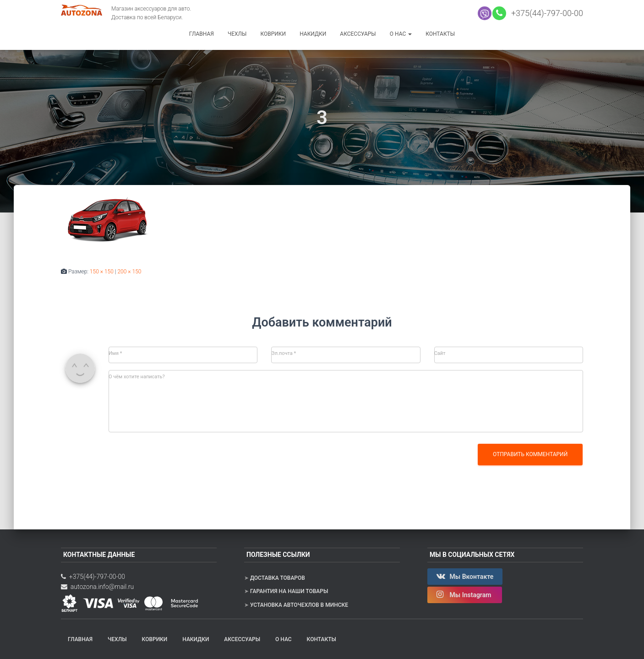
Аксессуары (358, 34)
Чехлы (237, 34)
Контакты (440, 34)
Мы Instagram (465, 594)
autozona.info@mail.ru (97, 587)
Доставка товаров (278, 578)
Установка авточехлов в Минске (299, 605)
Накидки (313, 34)
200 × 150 (129, 272)
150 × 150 (102, 272)
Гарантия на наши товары (289, 591)
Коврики (273, 34)
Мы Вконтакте (465, 576)
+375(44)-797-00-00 (545, 13)
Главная (202, 34)
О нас (401, 34)
